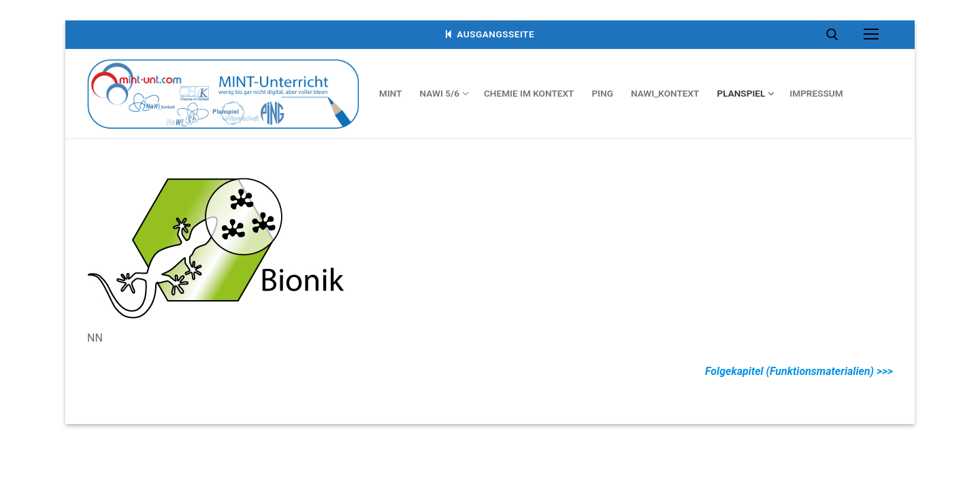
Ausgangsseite (490, 34)
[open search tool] (832, 35)
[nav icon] (871, 35)
